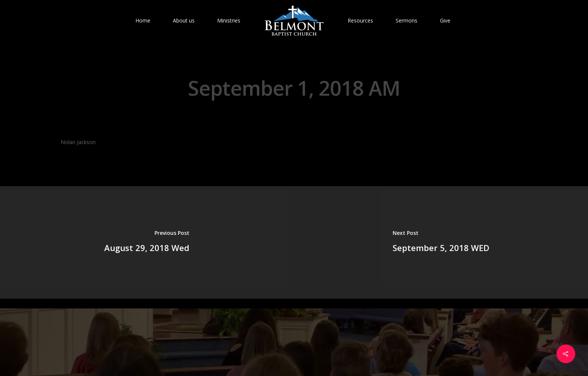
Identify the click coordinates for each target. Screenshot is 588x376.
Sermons (406, 20)
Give (445, 20)
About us (184, 20)
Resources (360, 20)
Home (143, 20)
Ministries (229, 20)
